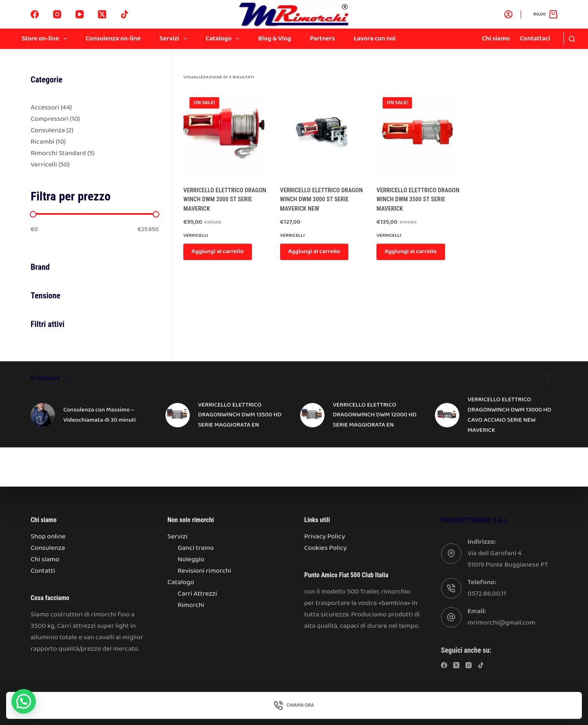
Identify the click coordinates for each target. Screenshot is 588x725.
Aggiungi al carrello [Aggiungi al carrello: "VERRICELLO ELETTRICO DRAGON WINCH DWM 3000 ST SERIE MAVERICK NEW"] (314, 251)
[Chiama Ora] (294, 705)
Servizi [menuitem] (175, 39)
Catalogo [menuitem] (224, 39)
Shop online (48, 537)
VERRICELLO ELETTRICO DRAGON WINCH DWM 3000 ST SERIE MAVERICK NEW (322, 199)
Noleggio (191, 559)
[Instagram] (57, 14)
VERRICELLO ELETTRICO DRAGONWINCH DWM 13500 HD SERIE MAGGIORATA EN (240, 415)
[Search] (572, 39)
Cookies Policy (325, 548)
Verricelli (196, 235)
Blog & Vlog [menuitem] (275, 39)
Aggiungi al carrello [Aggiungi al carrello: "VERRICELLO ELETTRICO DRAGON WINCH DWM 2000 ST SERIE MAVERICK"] (218, 251)
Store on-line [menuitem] (46, 39)
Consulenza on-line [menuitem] (113, 39)
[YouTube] (80, 14)
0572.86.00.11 (487, 594)
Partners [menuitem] (322, 39)
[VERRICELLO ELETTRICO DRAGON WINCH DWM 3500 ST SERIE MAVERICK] (419, 133)
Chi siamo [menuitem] (496, 39)
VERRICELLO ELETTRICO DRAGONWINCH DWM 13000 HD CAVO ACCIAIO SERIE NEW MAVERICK (509, 415)
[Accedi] (508, 14)
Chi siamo (45, 559)
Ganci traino (196, 548)
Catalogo (181, 582)
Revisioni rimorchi (204, 571)
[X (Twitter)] (102, 14)
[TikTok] (125, 14)
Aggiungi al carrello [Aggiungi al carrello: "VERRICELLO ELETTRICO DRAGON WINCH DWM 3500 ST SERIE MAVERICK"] (411, 251)
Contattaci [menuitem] (535, 39)
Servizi (177, 537)
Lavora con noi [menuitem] (374, 39)
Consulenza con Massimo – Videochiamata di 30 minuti (100, 415)
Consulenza (48, 548)
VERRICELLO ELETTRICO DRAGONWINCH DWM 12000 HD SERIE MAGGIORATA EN (375, 415)
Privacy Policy (325, 537)
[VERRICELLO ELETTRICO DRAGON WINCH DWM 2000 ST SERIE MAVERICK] (225, 133)
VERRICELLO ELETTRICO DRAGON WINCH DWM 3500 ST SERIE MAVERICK (418, 199)
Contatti (43, 571)
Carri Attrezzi (197, 594)
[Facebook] (35, 14)
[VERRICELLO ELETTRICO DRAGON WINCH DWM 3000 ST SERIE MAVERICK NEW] (322, 133)
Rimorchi (191, 605)
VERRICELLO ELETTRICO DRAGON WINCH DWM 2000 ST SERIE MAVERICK (225, 199)
